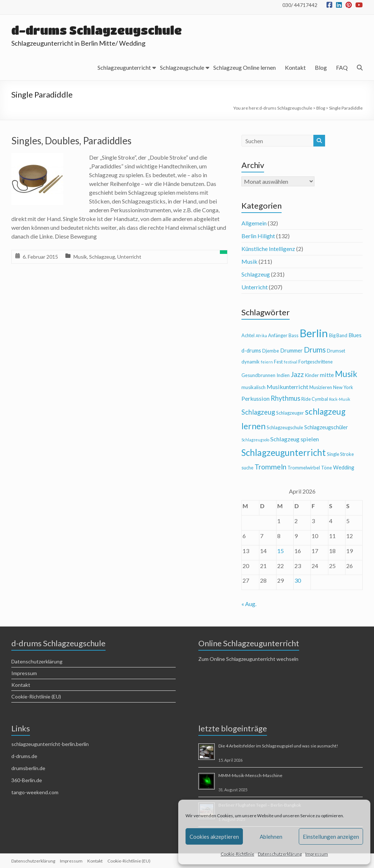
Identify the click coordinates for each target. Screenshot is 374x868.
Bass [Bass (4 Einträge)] (293, 335)
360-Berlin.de (27, 780)
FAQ (342, 67)
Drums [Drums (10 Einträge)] (315, 350)
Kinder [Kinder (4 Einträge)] (312, 375)
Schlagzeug (102, 257)
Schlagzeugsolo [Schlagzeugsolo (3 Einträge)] (255, 440)
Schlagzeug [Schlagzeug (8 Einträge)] (258, 412)
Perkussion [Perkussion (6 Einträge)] (255, 398)
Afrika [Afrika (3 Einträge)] (261, 336)
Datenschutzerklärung (280, 854)
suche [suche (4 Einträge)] (247, 468)
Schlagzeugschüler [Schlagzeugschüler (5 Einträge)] (326, 427)
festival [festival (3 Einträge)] (291, 362)
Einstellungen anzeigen (331, 837)
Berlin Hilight (258, 236)
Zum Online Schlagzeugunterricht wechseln (248, 659)
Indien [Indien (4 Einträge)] (283, 375)
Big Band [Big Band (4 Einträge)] (338, 335)
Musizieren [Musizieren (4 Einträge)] (321, 387)
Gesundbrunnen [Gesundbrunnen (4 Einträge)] (258, 375)
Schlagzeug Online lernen (245, 67)
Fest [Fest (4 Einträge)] (278, 362)
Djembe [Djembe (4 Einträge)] (271, 351)
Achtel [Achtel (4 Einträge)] (248, 335)
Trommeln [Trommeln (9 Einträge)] (270, 467)
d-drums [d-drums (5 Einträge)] (251, 351)
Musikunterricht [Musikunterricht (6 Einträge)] (287, 387)
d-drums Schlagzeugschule (97, 30)
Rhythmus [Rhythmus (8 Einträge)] (285, 398)
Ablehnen (271, 837)
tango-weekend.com (35, 792)
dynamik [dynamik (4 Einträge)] (251, 362)
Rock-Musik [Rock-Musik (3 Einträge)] (340, 399)
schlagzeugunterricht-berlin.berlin (50, 744)
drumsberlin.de (28, 768)
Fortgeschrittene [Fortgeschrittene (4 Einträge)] (316, 362)
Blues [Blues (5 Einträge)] (355, 335)
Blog (321, 67)
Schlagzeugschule (182, 67)
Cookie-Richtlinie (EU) (36, 696)
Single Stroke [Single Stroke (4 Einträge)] (340, 454)
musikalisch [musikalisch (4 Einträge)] (253, 387)
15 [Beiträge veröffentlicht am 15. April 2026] (280, 551)
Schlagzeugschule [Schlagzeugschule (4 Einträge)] (285, 427)
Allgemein (254, 223)
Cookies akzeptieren (214, 837)
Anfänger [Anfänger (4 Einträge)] (278, 335)
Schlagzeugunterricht (124, 67)
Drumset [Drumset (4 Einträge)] (336, 351)
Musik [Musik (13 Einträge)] (346, 374)
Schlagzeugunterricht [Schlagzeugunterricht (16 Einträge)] (284, 452)
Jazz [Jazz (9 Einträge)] (297, 374)
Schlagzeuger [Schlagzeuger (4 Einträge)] (290, 413)
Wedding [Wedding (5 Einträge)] (344, 467)
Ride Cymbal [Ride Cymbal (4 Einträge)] (315, 399)
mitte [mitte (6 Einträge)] (327, 375)
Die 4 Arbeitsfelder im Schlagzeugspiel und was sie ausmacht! (278, 746)
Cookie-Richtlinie (237, 854)
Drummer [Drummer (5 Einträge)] (291, 351)
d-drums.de (24, 756)
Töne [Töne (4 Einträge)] (327, 468)
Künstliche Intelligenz (268, 249)
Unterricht (129, 257)
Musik (80, 257)
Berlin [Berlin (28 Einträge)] (314, 333)
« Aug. (249, 604)
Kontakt (295, 67)
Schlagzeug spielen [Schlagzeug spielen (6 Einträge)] (295, 439)
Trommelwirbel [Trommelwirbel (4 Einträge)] (304, 468)
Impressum (317, 854)
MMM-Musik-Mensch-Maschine (250, 775)
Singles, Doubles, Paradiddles (71, 141)
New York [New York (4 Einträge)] (343, 387)
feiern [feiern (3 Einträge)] (267, 362)
